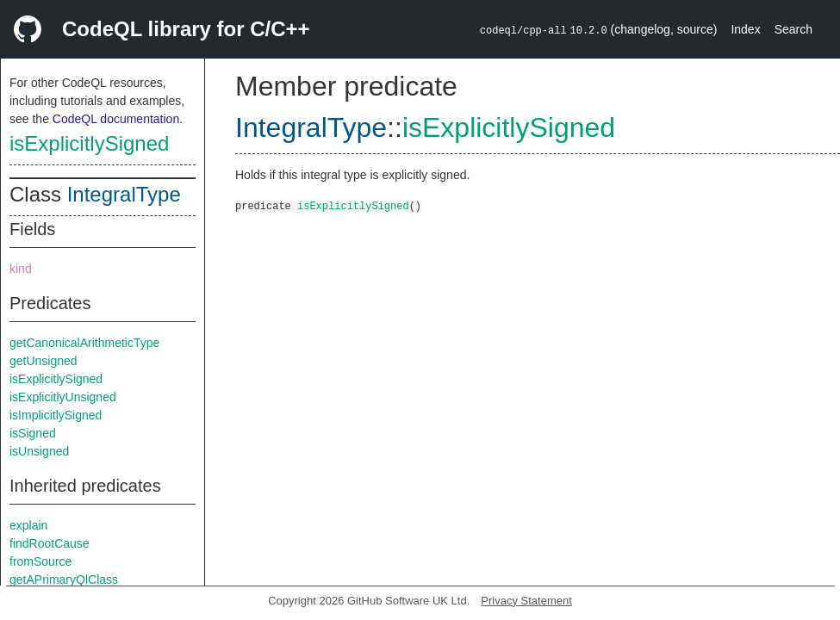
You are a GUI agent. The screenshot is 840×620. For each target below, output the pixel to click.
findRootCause (50, 543)
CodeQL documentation (116, 119)
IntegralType (124, 194)
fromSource (40, 561)
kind (21, 269)
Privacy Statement (526, 601)
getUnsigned (44, 361)
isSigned (33, 433)
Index (745, 29)
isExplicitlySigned (89, 143)
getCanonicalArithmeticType (84, 343)
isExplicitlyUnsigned (63, 397)
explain (28, 525)
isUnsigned (39, 451)
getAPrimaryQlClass (64, 580)
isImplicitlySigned (56, 415)
